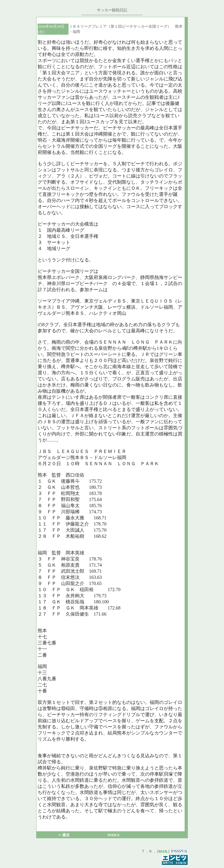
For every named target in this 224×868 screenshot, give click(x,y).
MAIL (163, 851)
